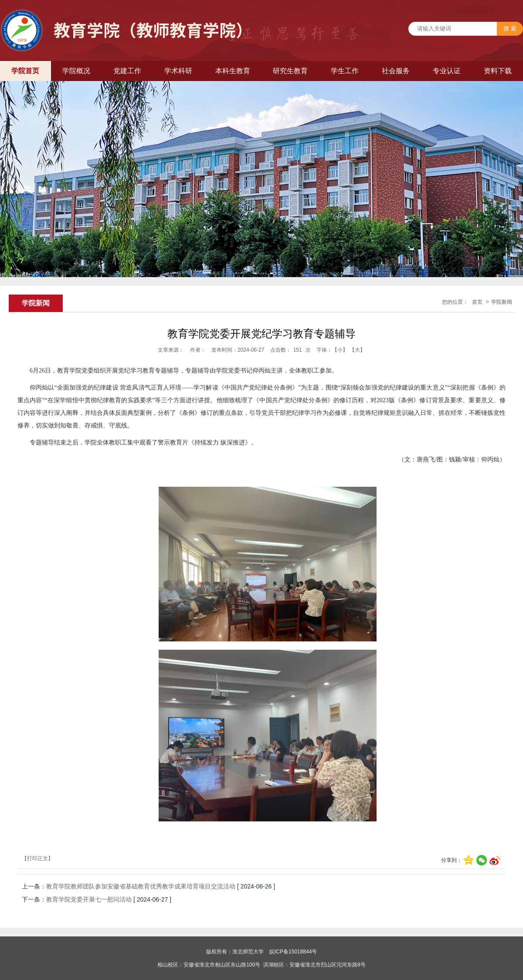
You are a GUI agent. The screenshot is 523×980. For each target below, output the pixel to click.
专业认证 (447, 71)
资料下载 (498, 71)
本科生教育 (233, 71)
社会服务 (396, 71)
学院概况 (76, 71)
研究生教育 (290, 71)
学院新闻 (502, 302)
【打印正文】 (37, 858)
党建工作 (127, 71)
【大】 (357, 350)
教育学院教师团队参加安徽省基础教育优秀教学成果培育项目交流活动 (141, 886)
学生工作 (345, 71)
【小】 (340, 350)
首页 (477, 302)
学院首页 (25, 71)
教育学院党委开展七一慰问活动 (89, 899)
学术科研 (178, 71)
